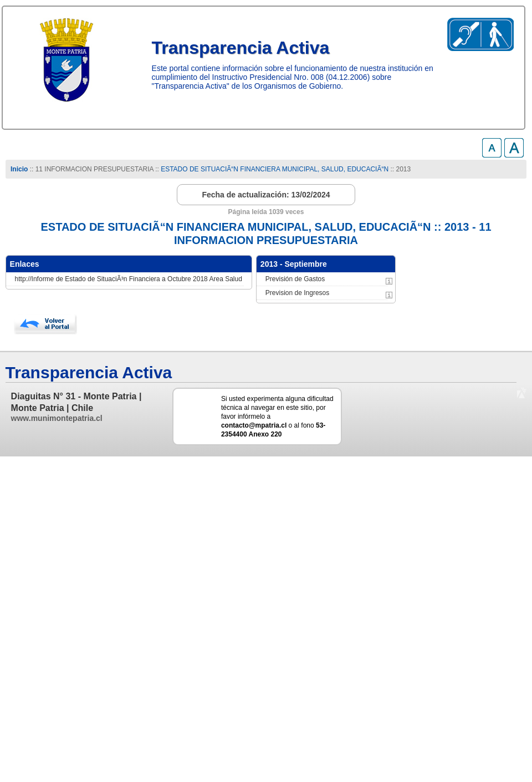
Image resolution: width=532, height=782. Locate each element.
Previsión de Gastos (295, 279)
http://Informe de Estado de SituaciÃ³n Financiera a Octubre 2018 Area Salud (129, 279)
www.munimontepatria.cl (57, 418)
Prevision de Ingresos (297, 293)
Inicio (19, 169)
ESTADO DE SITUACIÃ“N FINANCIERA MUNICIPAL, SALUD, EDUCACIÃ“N (275, 169)
